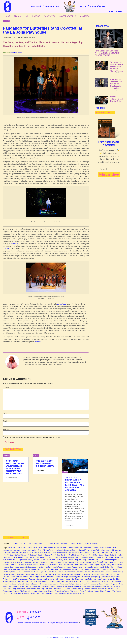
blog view (22, 553)
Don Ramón (14, 244)
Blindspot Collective (11, 553)
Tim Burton (74, 591)
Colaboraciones (38, 543)
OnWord (6, 577)
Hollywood (54, 565)
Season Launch (97, 582)
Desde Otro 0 (12, 560)
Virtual (33, 594)
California (95, 553)
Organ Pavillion (41, 577)
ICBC (77, 565)
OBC (59, 574)
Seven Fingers (104, 584)
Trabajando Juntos (92, 591)
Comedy (21, 557)
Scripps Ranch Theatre (65, 582)
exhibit (64, 562)
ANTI (115, 548)
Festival (88, 562)
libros (113, 567)
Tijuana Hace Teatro (62, 591)
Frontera (14, 565)
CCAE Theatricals (106, 553)
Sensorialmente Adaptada (49, 584)
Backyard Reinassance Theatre (66, 550)
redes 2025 (54, 579)
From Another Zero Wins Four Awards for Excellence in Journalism (116, 84)
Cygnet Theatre (108, 557)
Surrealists (45, 586)
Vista (39, 594)
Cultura (92, 557)
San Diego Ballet (86, 579)
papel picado (61, 304)
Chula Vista (59, 555)
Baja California (84, 550)
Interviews (65, 543)
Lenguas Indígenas (91, 567)
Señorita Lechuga (32, 584)
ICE (84, 143)
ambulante (87, 548)
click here (38, 342)
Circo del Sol (93, 555)
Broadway (48, 553)
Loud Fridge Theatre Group (31, 569)
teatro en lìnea (62, 586)
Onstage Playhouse (113, 574)
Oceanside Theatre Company (72, 574)
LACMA (48, 567)
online (102, 574)
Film (94, 562)
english (36, 562)
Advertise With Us (68, 16)
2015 (10, 548)
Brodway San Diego (76, 553)
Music (54, 572)
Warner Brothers (48, 594)
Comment (7, 387)
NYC (54, 574)
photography (96, 577)
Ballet (103, 550)
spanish (28, 586)
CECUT (6, 555)
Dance (117, 557)
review (68, 579)
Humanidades (68, 565)
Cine (66, 555)
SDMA (76, 582)
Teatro (53, 586)
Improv (97, 565)
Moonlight (96, 569)
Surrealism (36, 586)
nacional (80, 572)
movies (103, 569)
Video (29, 543)
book (29, 553)
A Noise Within (62, 548)
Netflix (97, 572)
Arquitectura (8, 550)
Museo (19, 572)
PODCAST (13, 579)
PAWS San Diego (62, 577)
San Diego (75, 579)
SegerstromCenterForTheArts (14, 584)
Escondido (44, 562)
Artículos (80, 543)
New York (35, 574)
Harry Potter (44, 565)
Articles (65, 472)
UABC (6, 594)
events (58, 562)
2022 (25, 548)
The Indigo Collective (44, 589)
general (21, 565)
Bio (27, 16)
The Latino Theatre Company (73, 589)
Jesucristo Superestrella (29, 567)
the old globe (110, 589)
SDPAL (88, 582)
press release (23, 579)
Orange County (29, 577)
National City (89, 572)
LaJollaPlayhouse (59, 567)
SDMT (82, 582)
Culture (98, 557)
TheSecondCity (26, 591)
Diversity (60, 560)
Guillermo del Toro (32, 565)
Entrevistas (49, 543)
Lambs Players (72, 567)
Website (6, 429)
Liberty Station (105, 567)
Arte (19, 550)
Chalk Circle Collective (36, 555)
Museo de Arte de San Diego (33, 572)
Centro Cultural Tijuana (18, 555)
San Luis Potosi (35, 582)
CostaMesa (84, 557)
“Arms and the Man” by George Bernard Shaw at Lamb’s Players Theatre (116, 67)
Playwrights (106, 577)
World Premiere (60, 594)
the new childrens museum (94, 589)
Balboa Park (95, 550)
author (34, 550)
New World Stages (23, 574)
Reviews (6, 21)
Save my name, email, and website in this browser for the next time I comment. (33, 437)
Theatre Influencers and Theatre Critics (116, 99)
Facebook (81, 562)
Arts (29, 550)
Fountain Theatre (111, 562)
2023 (30, 548)
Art (15, 550)
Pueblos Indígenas (35, 579)
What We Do (50, 16)
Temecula (117, 586)
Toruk (82, 591)
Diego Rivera (22, 560)
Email (6, 421)
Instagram (110, 565)
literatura (7, 569)
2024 (35, 548)
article (24, 550)
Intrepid (6, 567)
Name (6, 413)
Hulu (60, 565)
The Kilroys (57, 589)
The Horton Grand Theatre (26, 589)
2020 (15, 548)
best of (109, 550)
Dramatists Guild (93, 560)
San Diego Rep (23, 582)
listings (119, 567)
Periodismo (86, 577)
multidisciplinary (9, 572)
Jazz (17, 567)
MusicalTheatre (70, 572)
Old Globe (95, 574)
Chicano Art (49, 555)
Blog (18, 16)
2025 (40, 548)
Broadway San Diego (60, 553)
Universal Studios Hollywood (19, 594)
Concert (48, 557)
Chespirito (7, 249)
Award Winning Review (46, 550)
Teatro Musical (100, 586)
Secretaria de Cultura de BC (114, 582)
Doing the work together (73, 560)
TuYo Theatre (116, 591)
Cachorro (87, 553)
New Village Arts (9, 574)
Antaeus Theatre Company (102, 548)
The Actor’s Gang (10, 589)
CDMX (116, 553)
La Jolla (42, 567)
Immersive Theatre (86, 565)
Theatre (16, 591)
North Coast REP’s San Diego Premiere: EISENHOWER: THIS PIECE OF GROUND (107, 53)
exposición (72, 562)
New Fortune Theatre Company (112, 572)
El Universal (28, 562)
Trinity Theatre (105, 591)
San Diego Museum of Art (103, 579)
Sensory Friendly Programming (87, 584)
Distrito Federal (40, 560)
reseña (62, 579)
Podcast (36, 16)
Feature (23, 543)
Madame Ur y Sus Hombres (61, 569)
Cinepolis (84, 555)
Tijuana (51, 591)
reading (46, 579)
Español (52, 562)
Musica (60, 572)
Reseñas (88, 543)
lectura (81, 567)
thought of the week (40, 591)
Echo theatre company (109, 560)
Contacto (85, 16)
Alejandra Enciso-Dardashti (16, 53)
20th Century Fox (49, 548)
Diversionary (51, 560)
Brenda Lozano (37, 553)
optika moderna (16, 577)
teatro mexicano (88, 586)
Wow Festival (72, 594)
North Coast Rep (45, 574)
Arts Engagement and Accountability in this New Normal (45, 463)
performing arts (75, 577)
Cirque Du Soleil (110, 555)
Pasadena (51, 577)
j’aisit (12, 567)
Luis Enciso (46, 569)
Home (8, 16)
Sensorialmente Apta (67, 584)
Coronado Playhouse (59, 557)
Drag (84, 560)
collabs (14, 557)
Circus (101, 555)
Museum (48, 572)
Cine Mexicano (74, 555)
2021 (20, 548)
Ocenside (87, 574)
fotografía (101, 562)
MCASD (81, 569)
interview (118, 565)
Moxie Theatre (112, 569)
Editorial (16, 543)
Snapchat (114, 584)
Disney (31, 560)
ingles (103, 565)
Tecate (109, 586)
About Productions (75, 548)
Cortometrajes (73, 557)
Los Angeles (16, 569)
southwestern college (16, 586)
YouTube (81, 594)
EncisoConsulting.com (71, 623)
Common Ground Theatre (35, 557)
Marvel (75, 569)
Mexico (88, 569)
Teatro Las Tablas (74, 586)
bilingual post (117, 550)
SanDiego (45, 582)
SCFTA (53, 582)
